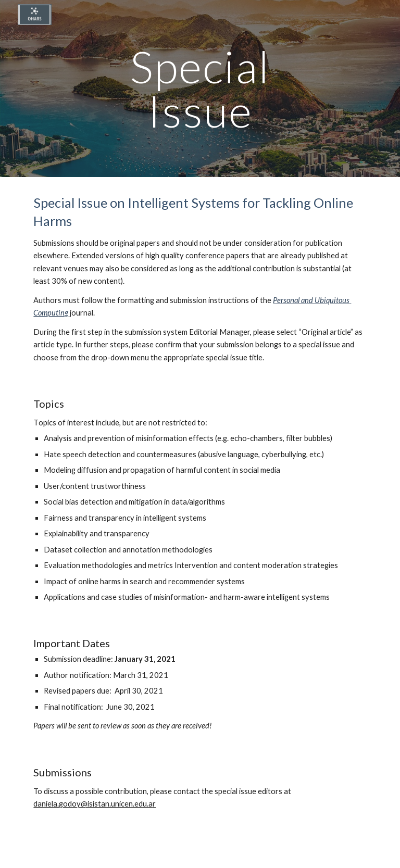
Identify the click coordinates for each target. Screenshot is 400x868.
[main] (200, 89)
